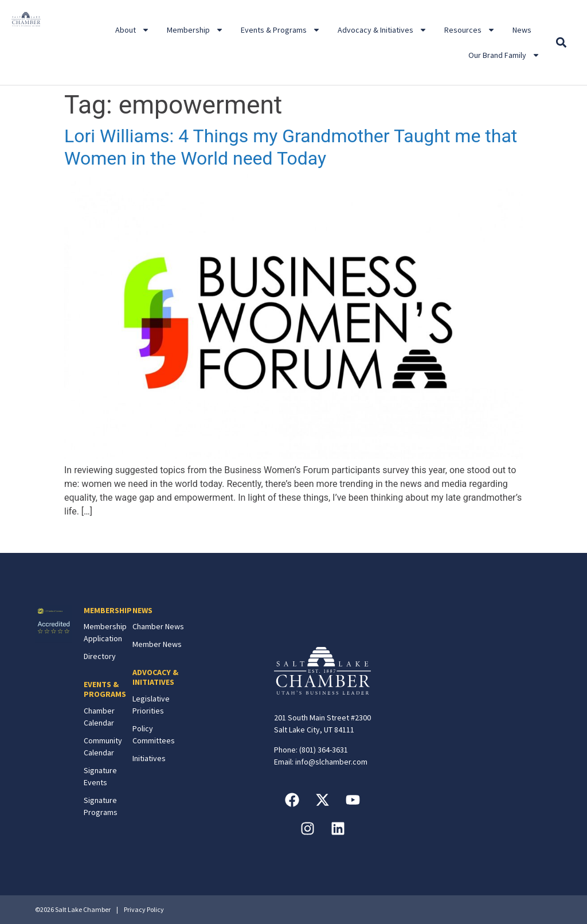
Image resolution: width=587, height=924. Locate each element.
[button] (561, 43)
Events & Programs (281, 30)
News (522, 30)
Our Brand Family (504, 55)
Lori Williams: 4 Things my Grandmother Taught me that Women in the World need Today (291, 147)
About (132, 30)
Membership (195, 30)
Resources (470, 30)
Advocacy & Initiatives (382, 30)
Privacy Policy (144, 909)
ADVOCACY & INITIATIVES (155, 677)
